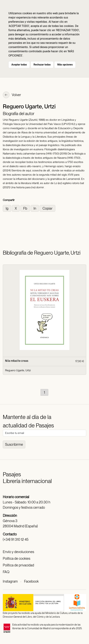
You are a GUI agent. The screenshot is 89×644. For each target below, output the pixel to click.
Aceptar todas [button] (19, 65)
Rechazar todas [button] (42, 65)
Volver (12, 95)
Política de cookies (17, 558)
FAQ (6, 572)
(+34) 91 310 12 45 (16, 539)
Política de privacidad (18, 565)
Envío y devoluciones (18, 552)
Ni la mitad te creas (17, 361)
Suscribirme (14, 444)
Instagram (10, 581)
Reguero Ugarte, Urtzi (18, 370)
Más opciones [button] (65, 65)
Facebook (31, 581)
